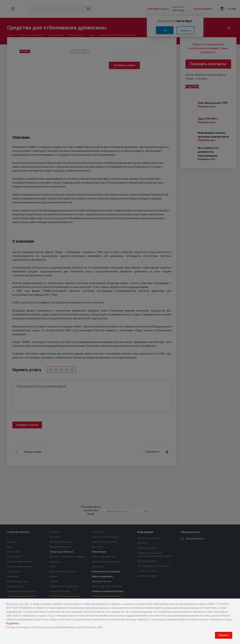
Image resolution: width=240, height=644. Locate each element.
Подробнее (13, 623)
